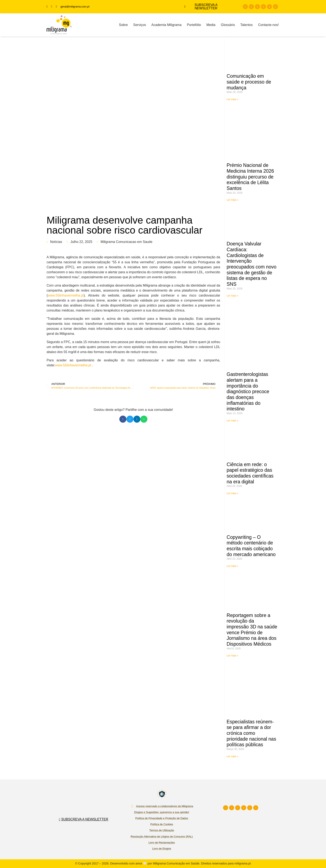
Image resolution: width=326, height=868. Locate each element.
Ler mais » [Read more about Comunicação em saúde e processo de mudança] (232, 99)
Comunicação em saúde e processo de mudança (249, 82)
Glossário (228, 25)
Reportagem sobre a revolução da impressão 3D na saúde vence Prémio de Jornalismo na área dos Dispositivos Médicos (252, 630)
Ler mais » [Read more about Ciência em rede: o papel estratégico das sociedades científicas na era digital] (232, 493)
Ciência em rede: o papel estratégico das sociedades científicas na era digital (250, 473)
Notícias (56, 242)
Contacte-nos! (268, 25)
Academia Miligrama (166, 25)
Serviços (140, 25)
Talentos (247, 25)
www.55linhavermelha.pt (66, 295)
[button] (123, 419)
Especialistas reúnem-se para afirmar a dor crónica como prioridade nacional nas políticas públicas (251, 733)
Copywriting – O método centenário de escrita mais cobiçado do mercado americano (251, 546)
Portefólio (194, 25)
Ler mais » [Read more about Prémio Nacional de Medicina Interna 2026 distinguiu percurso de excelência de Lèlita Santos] (232, 200)
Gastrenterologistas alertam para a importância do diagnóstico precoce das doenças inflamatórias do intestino (248, 392)
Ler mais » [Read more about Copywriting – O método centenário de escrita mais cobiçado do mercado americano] (232, 566)
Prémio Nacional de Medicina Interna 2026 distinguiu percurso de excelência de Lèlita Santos (250, 177)
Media (211, 25)
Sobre (123, 25)
